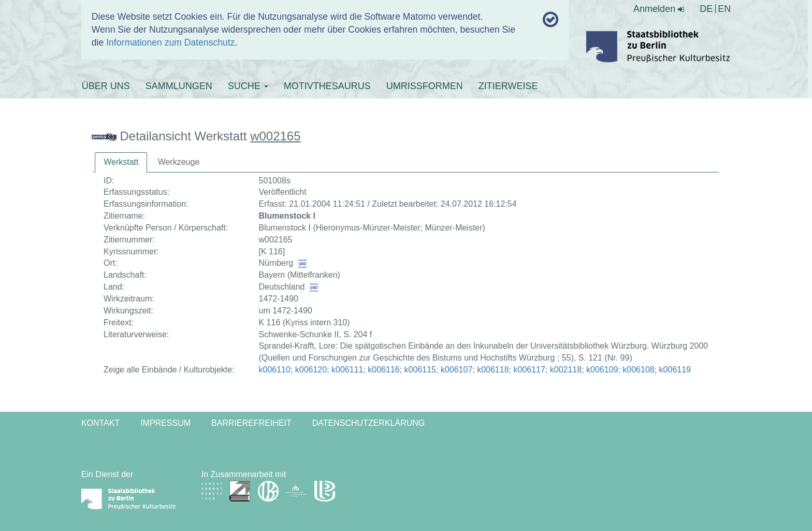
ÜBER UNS (106, 86)
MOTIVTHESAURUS (327, 86)
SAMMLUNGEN (179, 86)
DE (706, 9)
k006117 (529, 370)
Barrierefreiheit (251, 423)
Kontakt (100, 423)
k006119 (675, 370)
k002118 (566, 370)
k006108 (638, 370)
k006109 (602, 370)
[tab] (121, 162)
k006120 (311, 370)
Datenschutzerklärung (369, 423)
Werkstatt (121, 162)
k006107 (456, 370)
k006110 (274, 370)
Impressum (165, 423)
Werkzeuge (179, 162)
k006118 (493, 370)
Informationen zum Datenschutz (170, 42)
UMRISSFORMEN (425, 86)
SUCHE (248, 86)
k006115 (420, 370)
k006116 (383, 370)
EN (724, 9)
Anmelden (659, 9)
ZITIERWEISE (508, 86)
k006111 (347, 370)
